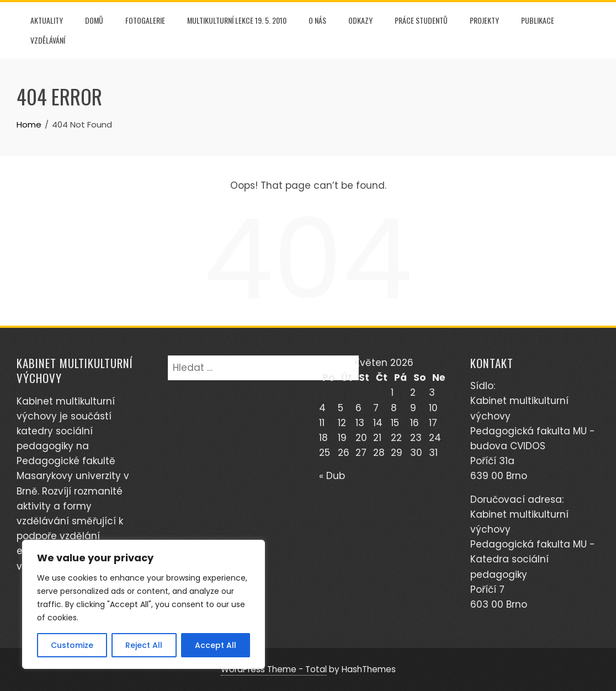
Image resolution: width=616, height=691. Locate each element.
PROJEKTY (484, 20)
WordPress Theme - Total (274, 669)
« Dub (332, 476)
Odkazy (360, 20)
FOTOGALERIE (145, 20)
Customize (72, 645)
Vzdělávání (48, 40)
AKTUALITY (47, 20)
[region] (144, 604)
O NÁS (317, 20)
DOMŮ (94, 20)
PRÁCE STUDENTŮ (421, 20)
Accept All (216, 645)
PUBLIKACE (538, 20)
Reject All (144, 645)
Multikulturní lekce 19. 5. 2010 (237, 20)
